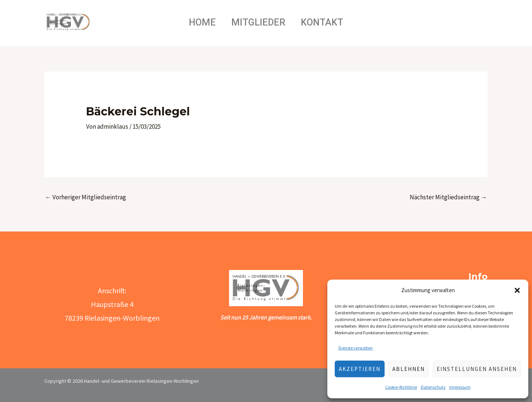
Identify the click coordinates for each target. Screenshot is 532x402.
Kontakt (325, 22)
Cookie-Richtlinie (401, 387)
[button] (517, 290)
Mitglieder (258, 22)
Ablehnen (409, 369)
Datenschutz (433, 387)
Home (199, 22)
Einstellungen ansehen (477, 369)
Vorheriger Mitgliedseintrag (86, 197)
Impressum (460, 387)
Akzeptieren (360, 369)
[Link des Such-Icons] (465, 22)
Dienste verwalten (356, 348)
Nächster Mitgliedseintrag (448, 197)
